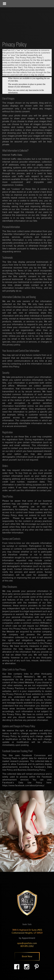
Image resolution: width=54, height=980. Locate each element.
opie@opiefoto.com (27, 943)
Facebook (17, 967)
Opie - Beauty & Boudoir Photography (21, 19)
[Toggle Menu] (4, 4)
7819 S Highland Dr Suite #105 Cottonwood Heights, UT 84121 (27, 931)
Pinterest (37, 967)
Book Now (27, 956)
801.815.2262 (27, 946)
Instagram (27, 967)
